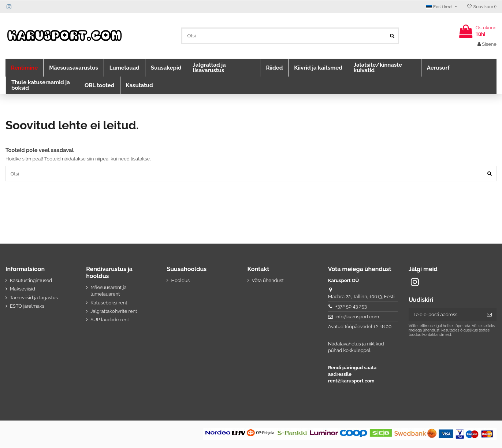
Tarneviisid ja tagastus (34, 298)
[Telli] (489, 315)
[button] (24, 68)
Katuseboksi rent (109, 303)
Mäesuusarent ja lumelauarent (108, 291)
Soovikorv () (481, 7)
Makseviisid (23, 289)
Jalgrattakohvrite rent (114, 312)
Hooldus (180, 281)
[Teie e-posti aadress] (445, 315)
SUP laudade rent (110, 320)
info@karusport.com (357, 317)
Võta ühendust (268, 281)
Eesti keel (443, 7)
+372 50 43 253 (351, 307)
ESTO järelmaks (27, 306)
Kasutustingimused (31, 281)
